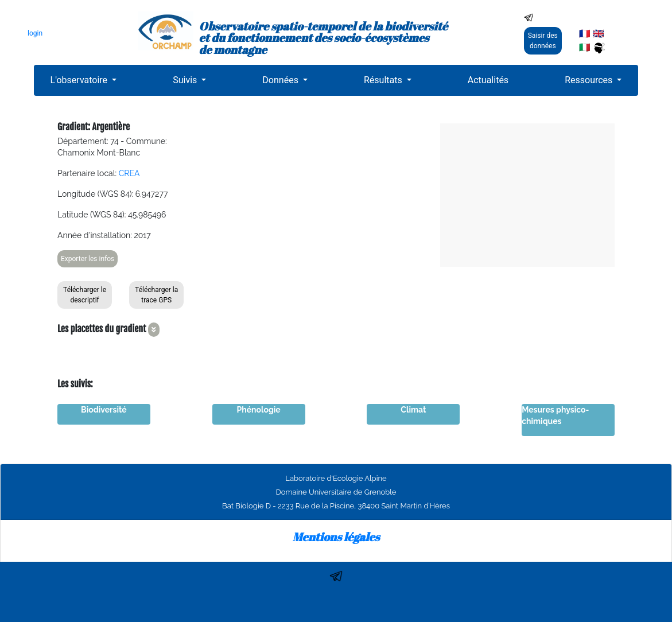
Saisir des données (543, 41)
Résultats (384, 80)
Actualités (488, 80)
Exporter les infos (88, 259)
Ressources (590, 80)
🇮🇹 (585, 47)
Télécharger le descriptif (85, 295)
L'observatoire (80, 80)
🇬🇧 (599, 34)
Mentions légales (336, 537)
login (35, 33)
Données (281, 80)
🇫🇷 (585, 34)
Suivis (186, 80)
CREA (129, 173)
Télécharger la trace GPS (156, 295)
